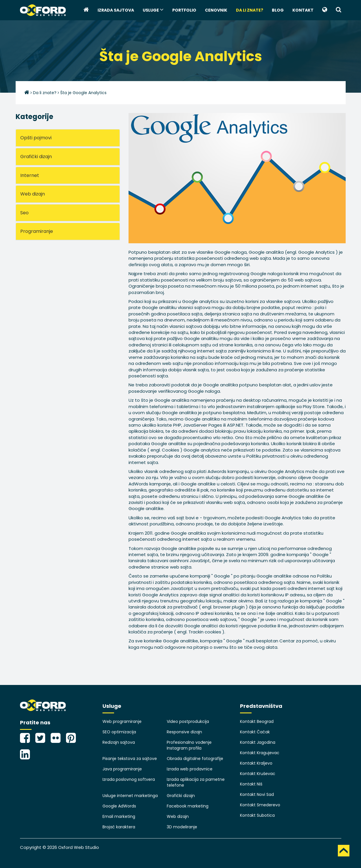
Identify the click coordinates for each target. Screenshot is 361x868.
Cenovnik (216, 10)
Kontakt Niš (251, 784)
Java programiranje (122, 769)
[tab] (68, 138)
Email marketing (119, 816)
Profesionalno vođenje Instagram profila (189, 745)
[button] (325, 10)
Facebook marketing (188, 806)
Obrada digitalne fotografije (195, 759)
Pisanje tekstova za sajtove (130, 759)
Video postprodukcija (188, 721)
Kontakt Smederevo (260, 805)
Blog (278, 10)
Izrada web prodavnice (190, 769)
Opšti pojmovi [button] (36, 138)
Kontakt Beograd (257, 721)
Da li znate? (250, 10)
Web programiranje (122, 721)
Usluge (153, 10)
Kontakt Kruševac (258, 774)
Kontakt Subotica (257, 815)
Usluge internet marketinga (130, 796)
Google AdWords (119, 806)
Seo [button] (24, 213)
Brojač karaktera (119, 827)
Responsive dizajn (184, 732)
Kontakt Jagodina (258, 742)
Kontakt (303, 10)
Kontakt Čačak (255, 732)
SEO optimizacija (119, 732)
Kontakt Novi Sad (257, 794)
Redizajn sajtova (119, 742)
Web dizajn (178, 816)
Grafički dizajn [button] (36, 157)
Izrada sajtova (116, 10)
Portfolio (184, 10)
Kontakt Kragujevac (260, 753)
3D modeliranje (182, 827)
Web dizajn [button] (33, 194)
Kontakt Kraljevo (256, 763)
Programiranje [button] (37, 231)
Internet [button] (30, 175)
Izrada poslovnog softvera (129, 779)
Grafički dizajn (181, 796)
